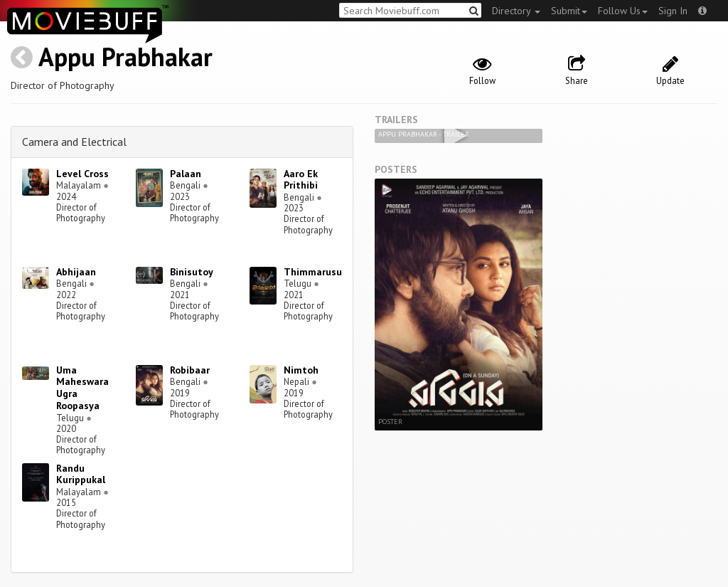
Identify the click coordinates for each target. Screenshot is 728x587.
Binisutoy (192, 272)
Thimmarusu (313, 272)
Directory (516, 11)
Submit (569, 11)
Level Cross (82, 174)
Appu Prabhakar (125, 57)
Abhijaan (76, 272)
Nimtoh (301, 370)
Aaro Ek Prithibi (301, 180)
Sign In (673, 11)
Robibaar (190, 370)
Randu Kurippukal (81, 474)
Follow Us (623, 11)
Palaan (186, 174)
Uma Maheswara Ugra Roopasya (82, 388)
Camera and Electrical (74, 142)
